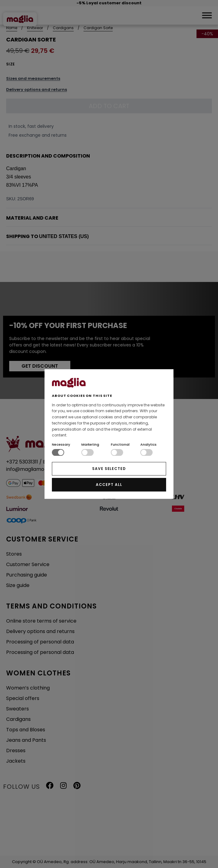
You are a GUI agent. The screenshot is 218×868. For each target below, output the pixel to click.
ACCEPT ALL (109, 485)
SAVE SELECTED (109, 469)
